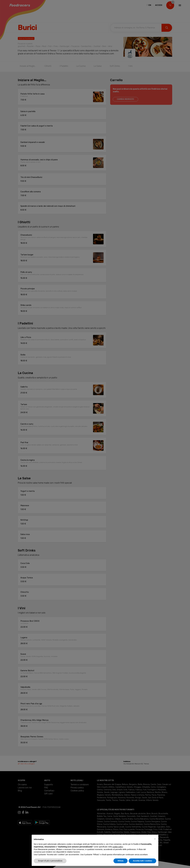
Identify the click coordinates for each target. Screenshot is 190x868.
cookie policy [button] (118, 847)
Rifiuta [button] (121, 861)
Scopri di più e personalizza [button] (50, 861)
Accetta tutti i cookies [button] (142, 861)
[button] (155, 839)
